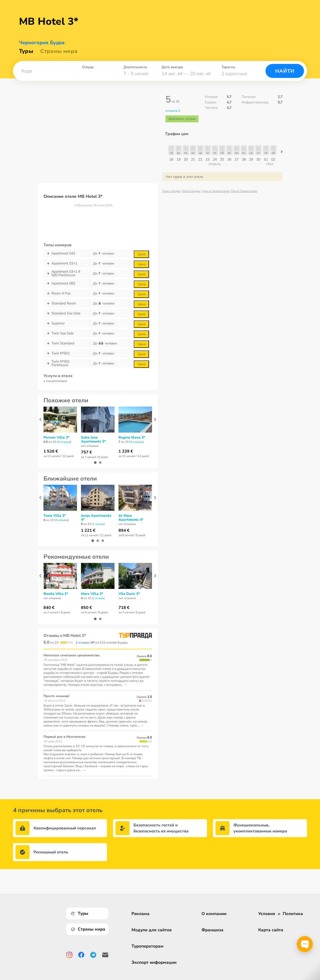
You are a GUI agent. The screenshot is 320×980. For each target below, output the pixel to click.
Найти (285, 71)
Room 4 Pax (67, 293)
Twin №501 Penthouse (67, 363)
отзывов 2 (173, 111)
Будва (57, 43)
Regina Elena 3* (132, 438)
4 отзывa (64, 442)
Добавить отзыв (182, 119)
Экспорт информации (154, 962)
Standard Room (67, 303)
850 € (86, 608)
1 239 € (126, 451)
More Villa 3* (92, 594)
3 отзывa (136, 442)
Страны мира (59, 51)
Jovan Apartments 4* (96, 518)
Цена (141, 254)
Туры (26, 51)
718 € (124, 608)
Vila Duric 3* (129, 594)
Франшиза (212, 930)
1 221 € (88, 530)
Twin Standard (67, 343)
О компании (214, 914)
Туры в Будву (171, 191)
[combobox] (45, 71)
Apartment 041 (67, 253)
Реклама (140, 914)
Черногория (34, 43)
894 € (124, 530)
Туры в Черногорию (215, 191)
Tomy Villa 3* (55, 516)
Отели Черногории (244, 191)
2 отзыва (82, 643)
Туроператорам (147, 946)
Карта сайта (271, 930)
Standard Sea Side (67, 313)
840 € (49, 608)
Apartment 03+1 (67, 263)
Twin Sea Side (67, 333)
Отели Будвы (191, 191)
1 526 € (51, 451)
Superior (67, 323)
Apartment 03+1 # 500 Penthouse (67, 273)
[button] (45, 71)
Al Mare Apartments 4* (131, 518)
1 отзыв (98, 524)
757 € (86, 452)
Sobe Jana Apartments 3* (93, 440)
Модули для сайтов (152, 930)
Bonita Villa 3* (56, 594)
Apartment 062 (67, 283)
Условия (267, 914)
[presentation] (40, 419)
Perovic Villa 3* (56, 438)
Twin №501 (67, 353)
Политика (293, 914)
